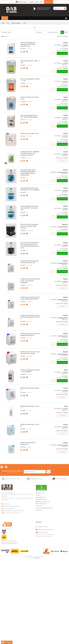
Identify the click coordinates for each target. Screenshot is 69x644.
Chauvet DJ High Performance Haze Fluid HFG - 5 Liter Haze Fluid (29, 208)
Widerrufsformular (43, 501)
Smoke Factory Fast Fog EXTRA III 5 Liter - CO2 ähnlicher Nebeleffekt (30, 281)
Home (3, 23)
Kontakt (32, 2)
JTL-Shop (37, 558)
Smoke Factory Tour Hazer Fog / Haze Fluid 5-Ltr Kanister (30, 353)
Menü (5, 18)
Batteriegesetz (42, 504)
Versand (66, 45)
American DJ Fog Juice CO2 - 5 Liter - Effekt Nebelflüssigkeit (29, 116)
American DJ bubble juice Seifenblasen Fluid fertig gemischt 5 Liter (28, 44)
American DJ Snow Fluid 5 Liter (30, 133)
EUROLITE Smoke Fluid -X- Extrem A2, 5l (28, 443)
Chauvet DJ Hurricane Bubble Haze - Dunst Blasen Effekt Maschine (29, 226)
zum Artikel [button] (62, 161)
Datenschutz (41, 497)
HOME (37, 2)
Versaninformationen (9, 541)
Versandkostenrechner (10, 543)
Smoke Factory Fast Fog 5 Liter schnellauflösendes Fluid (30, 262)
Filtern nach (7, 32)
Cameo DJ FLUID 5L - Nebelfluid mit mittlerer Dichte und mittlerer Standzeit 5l (30, 153)
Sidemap (40, 510)
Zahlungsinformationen (45, 508)
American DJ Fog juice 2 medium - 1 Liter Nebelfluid (30, 371)
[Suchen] (58, 8)
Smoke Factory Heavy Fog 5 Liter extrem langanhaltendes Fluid (30, 298)
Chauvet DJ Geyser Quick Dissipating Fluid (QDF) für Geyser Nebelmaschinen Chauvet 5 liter (28, 172)
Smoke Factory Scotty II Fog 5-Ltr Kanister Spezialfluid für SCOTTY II (30, 317)
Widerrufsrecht (42, 499)
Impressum (40, 493)
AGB (39, 495)
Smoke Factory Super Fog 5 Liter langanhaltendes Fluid (30, 334)
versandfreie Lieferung (63, 172)
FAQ (41, 2)
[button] (22, 2)
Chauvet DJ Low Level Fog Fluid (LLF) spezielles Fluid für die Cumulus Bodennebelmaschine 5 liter (30, 245)
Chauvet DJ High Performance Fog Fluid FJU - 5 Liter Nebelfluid (30, 189)
